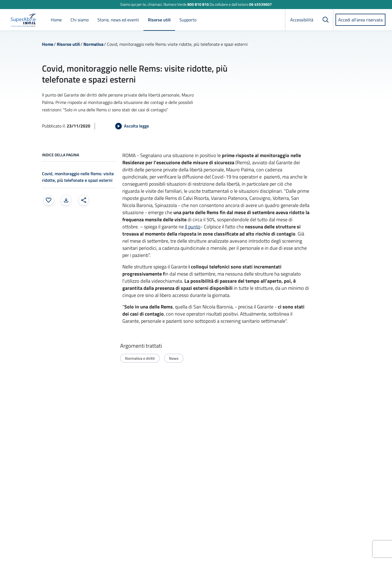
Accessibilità (302, 20)
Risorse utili (159, 20)
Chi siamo (80, 20)
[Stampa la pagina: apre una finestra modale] (66, 200)
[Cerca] (326, 20)
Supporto (188, 20)
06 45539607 (260, 4)
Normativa (93, 44)
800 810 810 (198, 4)
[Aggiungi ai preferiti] (49, 200)
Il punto (193, 227)
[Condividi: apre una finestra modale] (84, 200)
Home (56, 20)
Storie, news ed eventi (118, 20)
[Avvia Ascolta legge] (132, 126)
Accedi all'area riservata (360, 20)
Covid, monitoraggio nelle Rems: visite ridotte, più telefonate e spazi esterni (78, 177)
